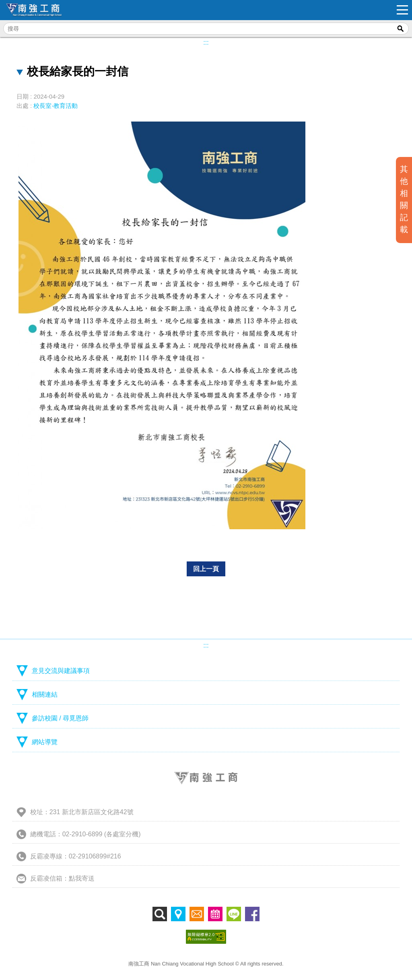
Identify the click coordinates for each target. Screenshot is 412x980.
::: (206, 42)
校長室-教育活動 (56, 106)
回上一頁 (206, 569)
